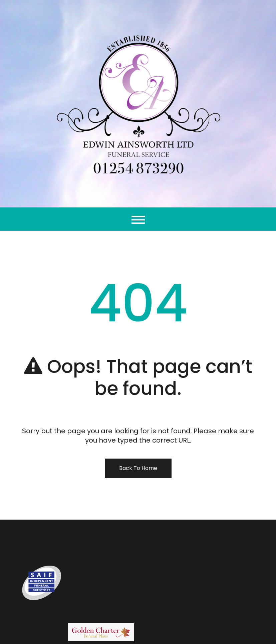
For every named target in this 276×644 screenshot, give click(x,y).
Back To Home (138, 468)
